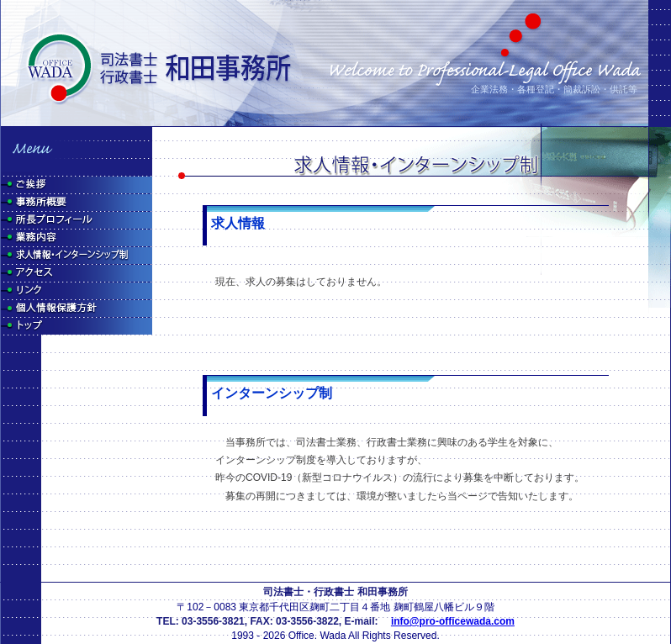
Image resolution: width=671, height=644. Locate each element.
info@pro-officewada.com (453, 621)
